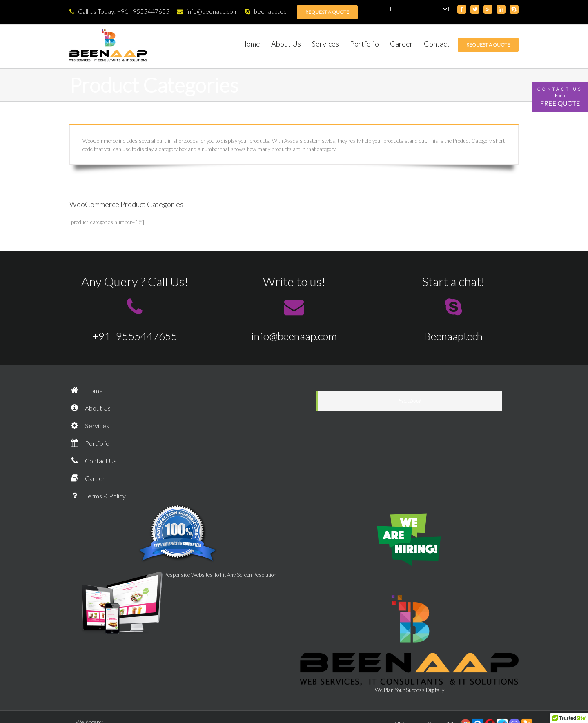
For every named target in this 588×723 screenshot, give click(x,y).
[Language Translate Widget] (420, 9)
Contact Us (93, 461)
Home (86, 390)
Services (89, 426)
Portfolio (89, 443)
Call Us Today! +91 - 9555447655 (119, 11)
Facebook (410, 401)
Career (87, 478)
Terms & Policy (98, 496)
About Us (90, 408)
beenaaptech (267, 11)
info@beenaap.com (207, 11)
